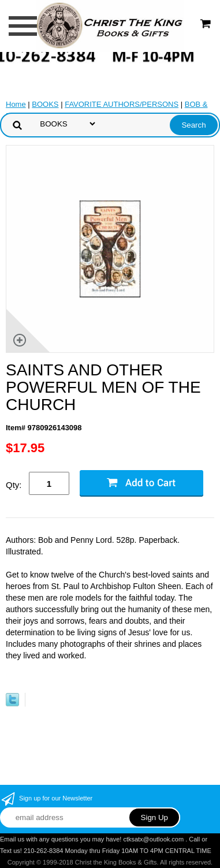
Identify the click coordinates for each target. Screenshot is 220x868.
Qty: (14, 485)
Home (16, 104)
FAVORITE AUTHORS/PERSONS (122, 104)
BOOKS (45, 104)
